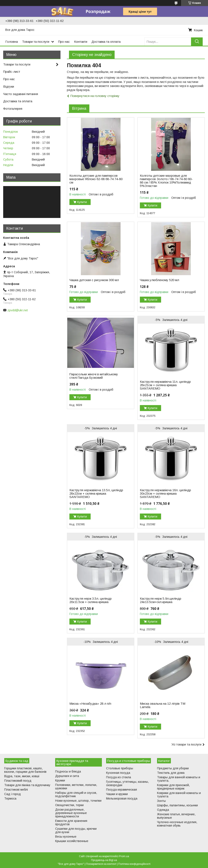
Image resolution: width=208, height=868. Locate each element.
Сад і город (13, 794)
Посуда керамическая (122, 790)
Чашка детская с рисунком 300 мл (94, 280)
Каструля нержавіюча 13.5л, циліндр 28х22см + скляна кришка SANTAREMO (96, 494)
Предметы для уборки (173, 768)
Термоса (10, 798)
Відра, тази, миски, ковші (22, 776)
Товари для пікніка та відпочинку (27, 785)
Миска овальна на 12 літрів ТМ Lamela (163, 705)
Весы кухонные (66, 837)
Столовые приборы (120, 768)
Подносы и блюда (68, 771)
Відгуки (9, 86)
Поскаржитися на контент (101, 864)
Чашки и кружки (117, 794)
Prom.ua (124, 856)
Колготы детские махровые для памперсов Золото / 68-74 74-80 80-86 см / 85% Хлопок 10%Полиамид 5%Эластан (166, 181)
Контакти (81, 42)
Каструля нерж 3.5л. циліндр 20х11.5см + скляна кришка (91, 600)
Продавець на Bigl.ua (104, 860)
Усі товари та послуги (186, 744)
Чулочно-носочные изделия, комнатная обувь (177, 824)
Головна (12, 42)
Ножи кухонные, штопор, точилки (78, 801)
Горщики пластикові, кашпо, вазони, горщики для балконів (25, 770)
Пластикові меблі (16, 790)
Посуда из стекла (119, 777)
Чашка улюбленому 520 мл (160, 280)
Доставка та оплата (106, 42)
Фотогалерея (13, 109)
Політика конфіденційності (134, 864)
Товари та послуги (36, 42)
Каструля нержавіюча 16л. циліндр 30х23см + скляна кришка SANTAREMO (165, 494)
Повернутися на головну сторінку (95, 96)
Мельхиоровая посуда (122, 798)
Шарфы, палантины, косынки (177, 805)
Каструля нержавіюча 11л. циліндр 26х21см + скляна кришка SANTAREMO (165, 385)
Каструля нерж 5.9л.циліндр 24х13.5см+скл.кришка (161, 600)
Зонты (161, 801)
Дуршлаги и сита (67, 776)
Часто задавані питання (21, 94)
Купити (82, 202)
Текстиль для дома (171, 773)
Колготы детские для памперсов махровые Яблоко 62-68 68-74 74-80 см (96, 179)
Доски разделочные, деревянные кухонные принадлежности (71, 813)
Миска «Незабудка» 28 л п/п (90, 704)
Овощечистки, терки (69, 805)
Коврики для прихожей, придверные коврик (173, 787)
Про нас (64, 42)
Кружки (60, 780)
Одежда (163, 810)
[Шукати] (197, 42)
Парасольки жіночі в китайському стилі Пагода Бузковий (94, 376)
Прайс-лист (12, 72)
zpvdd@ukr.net (18, 310)
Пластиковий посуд (18, 781)
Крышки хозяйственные (72, 841)
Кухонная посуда (118, 773)
